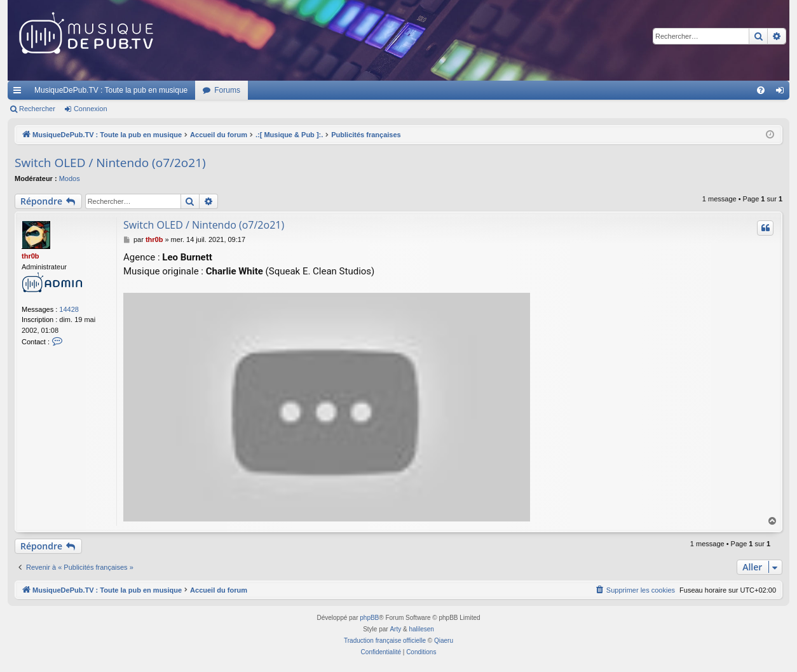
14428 (69, 309)
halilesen (421, 629)
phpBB (369, 618)
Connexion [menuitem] (783, 93)
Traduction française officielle (385, 641)
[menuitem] (761, 90)
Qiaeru (444, 641)
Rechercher (37, 109)
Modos (70, 178)
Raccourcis (20, 93)
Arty (395, 629)
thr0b (31, 256)
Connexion (91, 109)
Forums (227, 90)
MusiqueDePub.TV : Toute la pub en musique (111, 90)
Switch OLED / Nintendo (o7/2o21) (110, 163)
